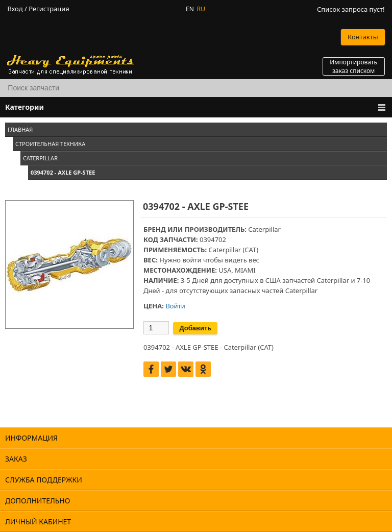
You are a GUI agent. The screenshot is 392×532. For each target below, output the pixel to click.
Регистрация (49, 9)
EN (190, 9)
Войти (175, 306)
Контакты (363, 37)
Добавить (195, 328)
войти (192, 260)
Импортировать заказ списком (353, 66)
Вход (15, 9)
